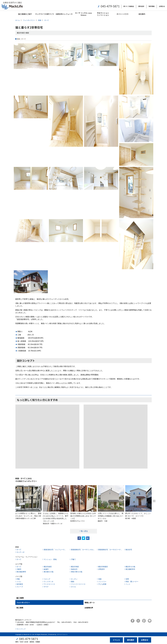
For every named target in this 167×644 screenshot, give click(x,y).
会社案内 (142, 14)
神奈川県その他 (77, 572)
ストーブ (20, 587)
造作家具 (20, 584)
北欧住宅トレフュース (64, 14)
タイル (73, 587)
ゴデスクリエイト (62, 634)
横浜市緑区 (48, 567)
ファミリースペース (78, 584)
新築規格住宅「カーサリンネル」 (83, 550)
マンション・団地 (50, 559)
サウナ (46, 587)
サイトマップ (21, 629)
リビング (47, 579)
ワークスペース (49, 584)
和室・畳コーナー (132, 582)
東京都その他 (49, 572)
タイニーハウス (122, 14)
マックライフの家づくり (45, 14)
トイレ (19, 582)
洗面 (100, 579)
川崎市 (19, 569)
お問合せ (162, 6)
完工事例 (20, 608)
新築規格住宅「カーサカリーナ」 (110, 550)
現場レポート (90, 603)
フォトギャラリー (23, 603)
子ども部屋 (102, 584)
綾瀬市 (46, 569)
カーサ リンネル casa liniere (83, 14)
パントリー (102, 582)
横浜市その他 (130, 567)
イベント (116, 640)
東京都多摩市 (21, 572)
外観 (18, 579)
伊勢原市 (101, 569)
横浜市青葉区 (103, 567)
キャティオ (21, 552)
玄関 (127, 579)
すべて (19, 550)
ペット (128, 584)
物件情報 (152, 6)
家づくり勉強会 (129, 6)
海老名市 (74, 569)
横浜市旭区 (75, 567)
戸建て (73, 559)
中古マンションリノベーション (103, 14)
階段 (73, 582)
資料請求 (141, 6)
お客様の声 (89, 608)
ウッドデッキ (49, 582)
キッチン (74, 579)
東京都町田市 (130, 569)
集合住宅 (129, 550)
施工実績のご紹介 (25, 14)
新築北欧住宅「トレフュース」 (55, 550)
